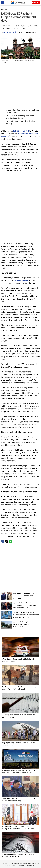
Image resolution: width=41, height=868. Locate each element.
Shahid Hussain (9, 32)
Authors (24, 865)
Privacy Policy (32, 865)
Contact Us (16, 865)
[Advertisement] (20, 86)
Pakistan (4, 10)
